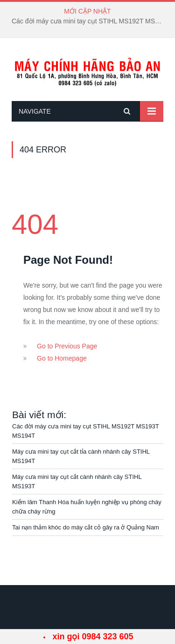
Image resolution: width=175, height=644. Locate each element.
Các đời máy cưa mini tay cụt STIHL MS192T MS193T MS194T (90, 21)
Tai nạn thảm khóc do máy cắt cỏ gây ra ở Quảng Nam (86, 527)
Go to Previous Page (67, 346)
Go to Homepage (62, 358)
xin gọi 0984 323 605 (93, 637)
